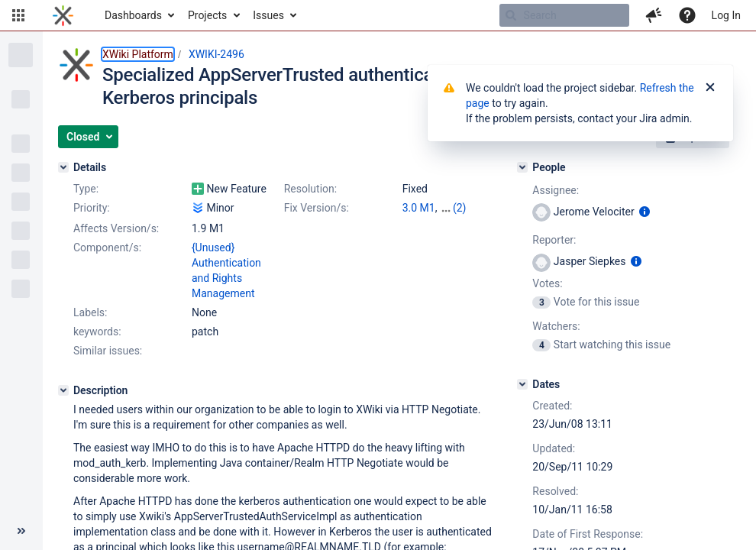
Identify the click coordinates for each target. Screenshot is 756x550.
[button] (18, 15)
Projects (207, 15)
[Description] (63, 390)
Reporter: (554, 240)
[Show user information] (645, 212)
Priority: (92, 208)
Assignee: (556, 190)
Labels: (90, 312)
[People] (522, 167)
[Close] (710, 88)
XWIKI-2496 (216, 54)
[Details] (63, 167)
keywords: (97, 332)
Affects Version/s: (116, 228)
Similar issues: (108, 351)
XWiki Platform (138, 54)
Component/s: (107, 247)
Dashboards (133, 15)
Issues (268, 15)
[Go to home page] (63, 15)
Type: (86, 189)
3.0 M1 (419, 208)
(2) (460, 208)
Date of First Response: (588, 534)
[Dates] (522, 384)
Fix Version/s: (317, 208)
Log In (726, 15)
